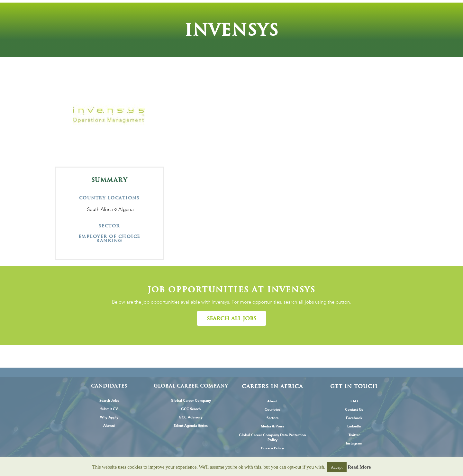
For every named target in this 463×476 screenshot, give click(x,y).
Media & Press (272, 426)
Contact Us (354, 410)
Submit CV (109, 409)
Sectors (272, 418)
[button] (232, 318)
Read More (359, 467)
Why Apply (109, 417)
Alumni (109, 426)
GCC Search (191, 409)
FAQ (354, 401)
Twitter (354, 435)
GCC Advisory (191, 417)
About (272, 401)
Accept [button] (337, 467)
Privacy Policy (272, 448)
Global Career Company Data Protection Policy (272, 437)
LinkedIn (354, 426)
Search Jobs (109, 401)
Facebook (354, 418)
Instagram (354, 443)
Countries (272, 410)
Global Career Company (191, 401)
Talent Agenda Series (191, 426)
